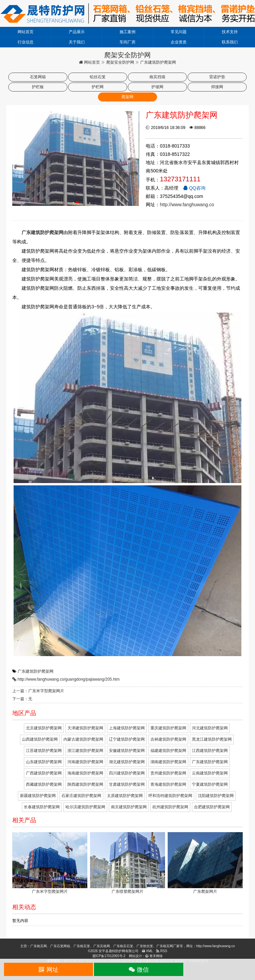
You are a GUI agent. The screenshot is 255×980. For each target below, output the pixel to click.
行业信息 (26, 42)
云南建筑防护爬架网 (210, 773)
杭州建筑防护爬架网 (170, 807)
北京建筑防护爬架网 (44, 728)
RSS (162, 951)
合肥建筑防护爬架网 (212, 807)
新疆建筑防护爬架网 (38, 796)
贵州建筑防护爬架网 (168, 773)
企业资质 (179, 42)
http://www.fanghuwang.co (187, 205)
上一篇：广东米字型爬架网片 (38, 691)
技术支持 (230, 32)
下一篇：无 (22, 699)
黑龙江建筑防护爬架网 (212, 739)
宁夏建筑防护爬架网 (210, 784)
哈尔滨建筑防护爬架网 (85, 807)
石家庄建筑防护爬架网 (81, 796)
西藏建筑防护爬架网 (44, 784)
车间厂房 (127, 42)
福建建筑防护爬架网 (168, 751)
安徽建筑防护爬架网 (127, 751)
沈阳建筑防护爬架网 (216, 796)
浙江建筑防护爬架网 (85, 751)
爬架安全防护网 (120, 62)
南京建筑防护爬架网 (129, 807)
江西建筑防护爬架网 (210, 751)
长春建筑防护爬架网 (42, 807)
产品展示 (77, 32)
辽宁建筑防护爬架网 (127, 739)
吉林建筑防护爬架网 (168, 739)
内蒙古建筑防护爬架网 (83, 739)
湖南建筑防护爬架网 (168, 762)
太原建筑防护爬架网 (125, 796)
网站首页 (26, 32)
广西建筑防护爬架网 (44, 773)
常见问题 (179, 32)
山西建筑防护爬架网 (40, 739)
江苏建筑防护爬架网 (44, 751)
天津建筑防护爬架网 (85, 728)
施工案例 (127, 32)
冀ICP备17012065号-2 (109, 956)
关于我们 (77, 42)
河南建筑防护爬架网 (85, 762)
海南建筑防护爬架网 (85, 773)
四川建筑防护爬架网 (127, 773)
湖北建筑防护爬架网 (127, 762)
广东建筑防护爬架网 (36, 671)
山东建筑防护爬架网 (44, 762)
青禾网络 (154, 956)
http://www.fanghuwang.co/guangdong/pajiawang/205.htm (69, 679)
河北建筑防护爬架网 (210, 728)
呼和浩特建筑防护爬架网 (170, 796)
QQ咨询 (194, 188)
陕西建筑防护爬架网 (85, 784)
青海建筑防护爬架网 (168, 784)
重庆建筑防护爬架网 (168, 728)
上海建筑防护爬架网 (127, 728)
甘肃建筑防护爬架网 (127, 784)
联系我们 (230, 42)
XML (147, 951)
